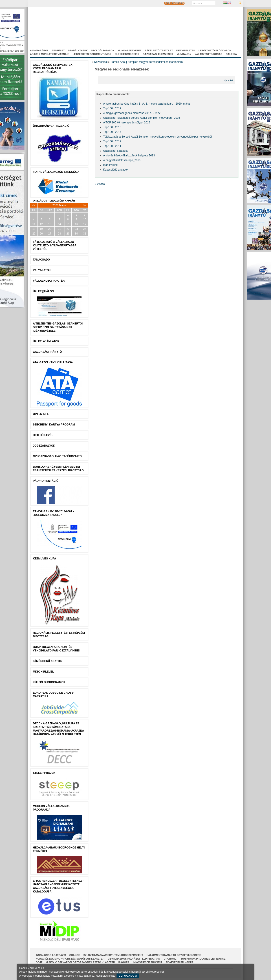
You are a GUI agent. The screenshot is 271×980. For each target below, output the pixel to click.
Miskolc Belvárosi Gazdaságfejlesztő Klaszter (80, 962)
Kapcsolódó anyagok (116, 170)
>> (85, 205)
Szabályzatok (78, 50)
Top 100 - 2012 (112, 141)
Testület (58, 50)
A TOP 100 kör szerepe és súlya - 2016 (127, 123)
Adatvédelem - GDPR (180, 962)
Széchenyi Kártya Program (54, 425)
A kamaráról (39, 50)
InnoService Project (148, 962)
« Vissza (100, 184)
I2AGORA (124, 962)
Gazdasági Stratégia (116, 151)
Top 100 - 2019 (112, 108)
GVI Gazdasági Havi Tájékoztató (57, 456)
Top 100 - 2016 (112, 127)
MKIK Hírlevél (43, 672)
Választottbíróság (209, 54)
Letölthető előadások (215, 50)
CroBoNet (171, 959)
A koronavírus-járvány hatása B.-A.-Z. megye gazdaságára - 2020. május (147, 104)
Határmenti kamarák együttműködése (174, 955)
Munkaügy (184, 54)
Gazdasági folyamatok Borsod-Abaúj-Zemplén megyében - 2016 (142, 118)
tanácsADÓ (42, 260)
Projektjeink (186, 29)
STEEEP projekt (45, 773)
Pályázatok (42, 270)
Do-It (39, 962)
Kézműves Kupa (45, 559)
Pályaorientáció (46, 481)
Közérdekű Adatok (47, 661)
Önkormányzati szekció (51, 126)
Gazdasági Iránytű (47, 352)
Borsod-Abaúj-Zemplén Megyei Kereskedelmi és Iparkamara (147, 62)
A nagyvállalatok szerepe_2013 (122, 160)
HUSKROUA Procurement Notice (203, 959)
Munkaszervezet (130, 50)
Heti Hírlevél (43, 435)
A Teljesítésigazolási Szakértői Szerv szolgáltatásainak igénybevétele (58, 327)
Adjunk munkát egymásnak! (50, 54)
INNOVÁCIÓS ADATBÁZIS (51, 955)
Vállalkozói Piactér (49, 281)
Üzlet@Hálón (43, 291)
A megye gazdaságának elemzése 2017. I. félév (132, 113)
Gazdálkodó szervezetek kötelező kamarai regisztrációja (53, 68)
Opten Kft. (41, 414)
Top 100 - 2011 (112, 146)
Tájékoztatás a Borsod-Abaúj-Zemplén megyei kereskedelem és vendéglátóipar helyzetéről (158, 137)
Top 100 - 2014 (112, 132)
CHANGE (75, 955)
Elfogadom (128, 976)
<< (34, 205)
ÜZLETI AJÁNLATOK (46, 341)
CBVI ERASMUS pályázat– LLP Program (134, 959)
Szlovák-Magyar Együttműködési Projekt (113, 955)
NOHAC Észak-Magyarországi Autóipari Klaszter (70, 959)
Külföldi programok (49, 682)
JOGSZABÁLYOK (44, 446)
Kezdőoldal (101, 62)
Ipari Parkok (110, 165)
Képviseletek (186, 50)
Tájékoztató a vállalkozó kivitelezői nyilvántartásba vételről (55, 246)
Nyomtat (228, 80)
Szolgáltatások (103, 50)
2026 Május (59, 205)
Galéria (231, 54)
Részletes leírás (105, 976)
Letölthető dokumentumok (92, 54)
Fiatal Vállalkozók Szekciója (56, 172)
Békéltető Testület (159, 50)
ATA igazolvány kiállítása (53, 362)
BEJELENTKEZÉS (174, 3)
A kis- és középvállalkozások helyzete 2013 (129, 156)
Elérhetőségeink (127, 54)
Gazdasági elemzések (158, 54)
